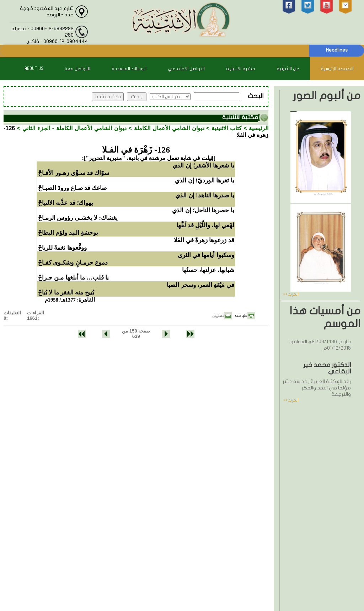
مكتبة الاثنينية (241, 69)
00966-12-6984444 (199, 503)
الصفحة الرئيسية (337, 69)
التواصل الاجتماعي (186, 69)
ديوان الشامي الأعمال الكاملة (169, 128)
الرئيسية (259, 128)
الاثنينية (157, 585)
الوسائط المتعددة (129, 69)
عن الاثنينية (288, 69)
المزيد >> (291, 294)
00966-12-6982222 (200, 489)
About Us (34, 69)
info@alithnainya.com (201, 517)
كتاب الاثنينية (227, 128)
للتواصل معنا (77, 69)
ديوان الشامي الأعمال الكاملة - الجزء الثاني (74, 128)
